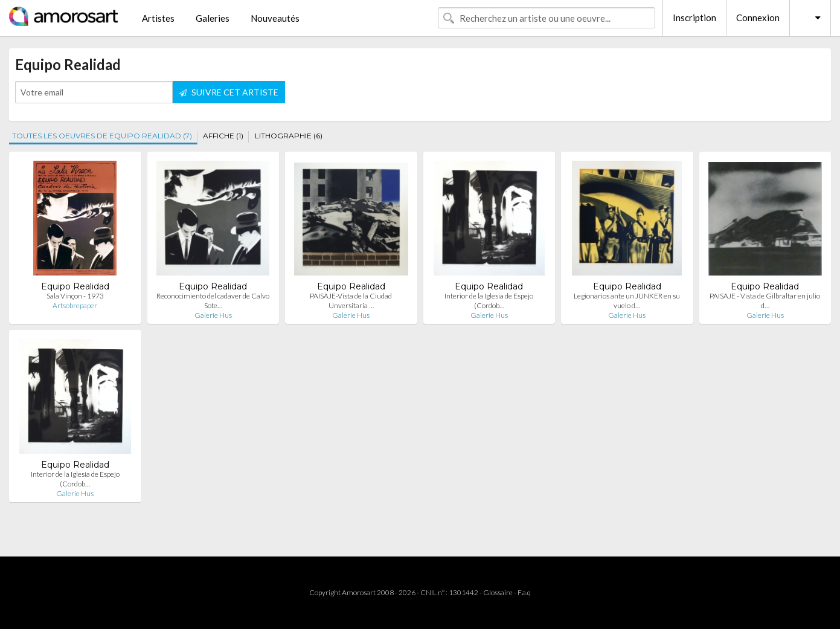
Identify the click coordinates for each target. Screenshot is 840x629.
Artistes (158, 18)
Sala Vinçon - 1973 (75, 296)
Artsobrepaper (75, 305)
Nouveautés (275, 18)
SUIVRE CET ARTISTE (229, 92)
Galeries (213, 18)
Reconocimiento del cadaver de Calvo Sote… (213, 301)
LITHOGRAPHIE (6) (289, 136)
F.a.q (524, 592)
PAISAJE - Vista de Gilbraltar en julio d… (765, 301)
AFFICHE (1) (223, 136)
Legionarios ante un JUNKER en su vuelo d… (627, 301)
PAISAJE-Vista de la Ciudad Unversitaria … (351, 301)
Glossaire (498, 592)
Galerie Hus (213, 315)
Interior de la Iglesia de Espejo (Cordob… (489, 301)
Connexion (758, 18)
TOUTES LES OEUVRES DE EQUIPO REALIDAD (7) (102, 136)
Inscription (694, 18)
